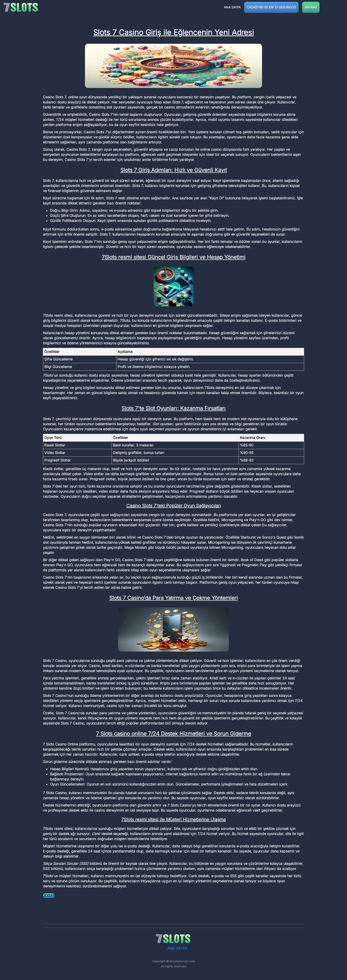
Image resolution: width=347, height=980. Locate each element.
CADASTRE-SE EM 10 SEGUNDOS (271, 7)
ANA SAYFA (232, 7)
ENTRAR (311, 7)
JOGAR (49, 896)
